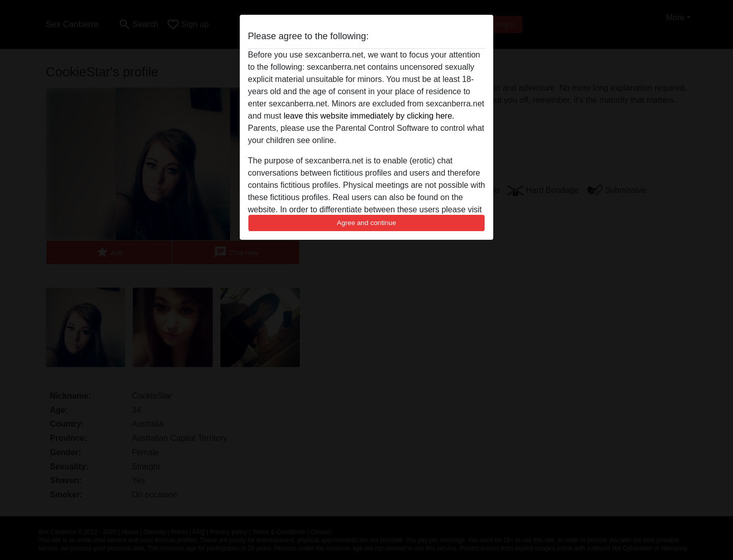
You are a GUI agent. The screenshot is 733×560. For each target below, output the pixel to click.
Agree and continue (366, 223)
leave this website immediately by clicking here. (369, 116)
